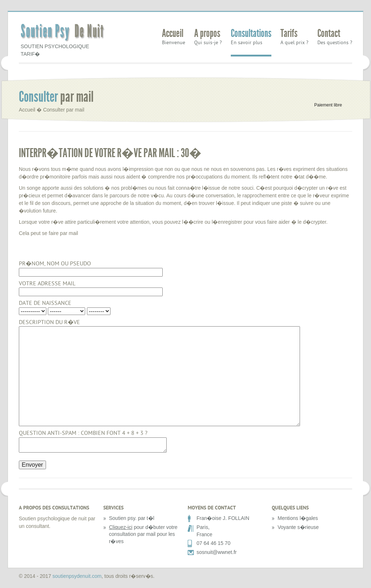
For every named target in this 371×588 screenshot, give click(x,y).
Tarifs (289, 34)
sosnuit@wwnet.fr (217, 552)
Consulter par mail (64, 110)
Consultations (251, 34)
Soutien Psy (64, 33)
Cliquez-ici (121, 527)
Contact (329, 34)
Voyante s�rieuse (298, 527)
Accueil (173, 34)
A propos (207, 34)
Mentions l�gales (298, 518)
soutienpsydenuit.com (77, 576)
